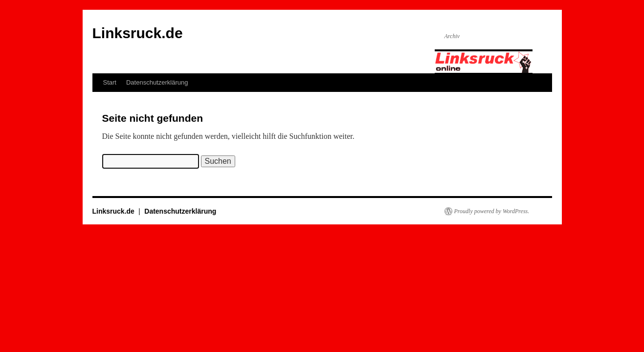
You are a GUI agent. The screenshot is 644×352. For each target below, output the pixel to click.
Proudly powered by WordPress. (492, 211)
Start (110, 82)
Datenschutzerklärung (157, 82)
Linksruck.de (138, 33)
